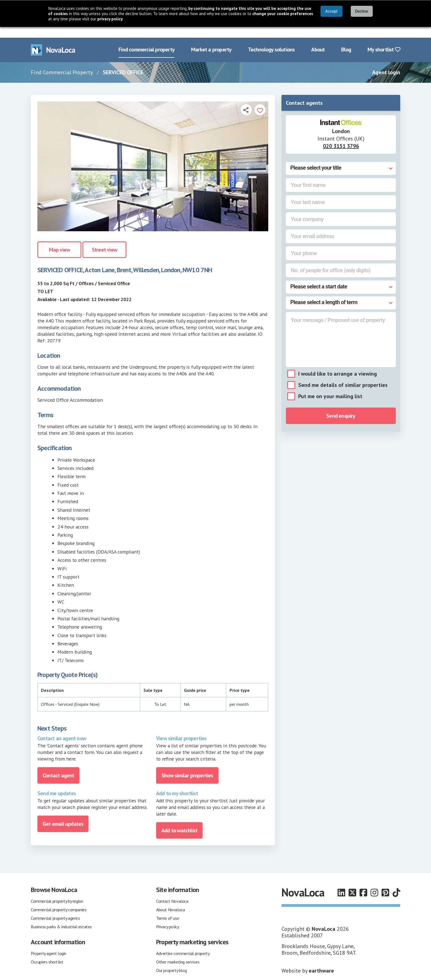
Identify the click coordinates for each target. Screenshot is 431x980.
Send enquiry (341, 405)
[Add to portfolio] (260, 99)
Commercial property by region (57, 890)
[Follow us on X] (352, 882)
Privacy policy (168, 916)
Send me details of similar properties (343, 375)
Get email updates (63, 813)
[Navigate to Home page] (53, 39)
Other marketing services (178, 951)
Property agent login (49, 943)
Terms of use (168, 907)
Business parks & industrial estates (61, 916)
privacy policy (110, 19)
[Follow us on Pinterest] (385, 882)
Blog (346, 39)
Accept (331, 11)
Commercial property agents (55, 907)
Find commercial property (147, 39)
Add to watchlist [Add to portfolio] (179, 820)
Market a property (211, 39)
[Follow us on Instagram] (374, 882)
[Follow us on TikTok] (396, 882)
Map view (60, 239)
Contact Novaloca (172, 890)
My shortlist (384, 39)
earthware (321, 960)
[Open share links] (246, 99)
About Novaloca (170, 899)
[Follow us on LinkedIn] (341, 882)
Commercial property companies (59, 899)
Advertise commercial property (183, 943)
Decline (362, 11)
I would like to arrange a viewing (338, 363)
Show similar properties (187, 765)
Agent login (386, 62)
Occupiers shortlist (47, 951)
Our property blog (171, 960)
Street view (104, 239)
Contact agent (58, 765)
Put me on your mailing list (330, 386)
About (318, 39)
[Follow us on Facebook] (363, 882)
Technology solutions (271, 39)
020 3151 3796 (341, 135)
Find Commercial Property (62, 62)
